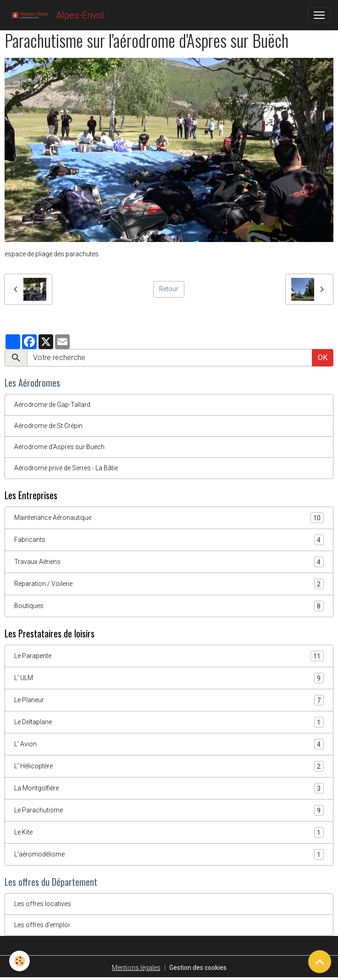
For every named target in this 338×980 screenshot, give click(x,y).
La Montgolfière (169, 788)
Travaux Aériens (169, 562)
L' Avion (169, 744)
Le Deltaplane (169, 722)
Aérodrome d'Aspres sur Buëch (59, 447)
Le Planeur (169, 700)
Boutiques (169, 606)
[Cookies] (19, 961)
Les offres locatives (43, 904)
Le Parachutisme (169, 810)
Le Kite (169, 832)
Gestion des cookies (198, 968)
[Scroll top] (320, 962)
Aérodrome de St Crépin (48, 426)
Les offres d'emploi (42, 925)
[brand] (56, 15)
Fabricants (169, 540)
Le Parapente (169, 656)
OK (323, 358)
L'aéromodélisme (169, 854)
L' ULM (169, 678)
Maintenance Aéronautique (169, 518)
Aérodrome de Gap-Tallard (52, 405)
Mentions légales (136, 968)
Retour (169, 289)
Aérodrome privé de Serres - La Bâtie (66, 468)
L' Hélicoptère (169, 766)
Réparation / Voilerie (169, 584)
